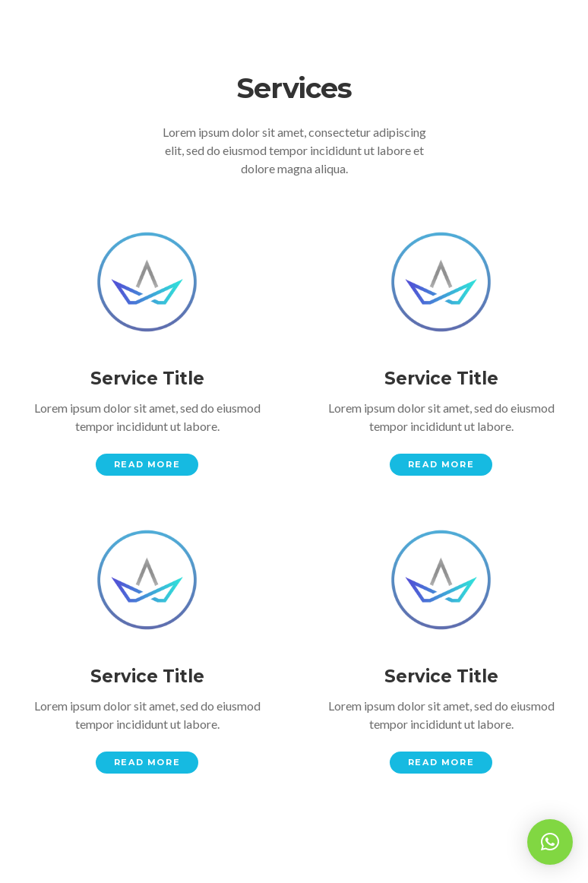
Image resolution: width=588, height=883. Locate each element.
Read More (147, 464)
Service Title (147, 378)
